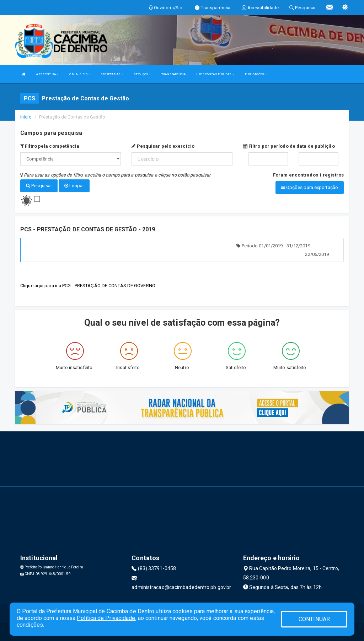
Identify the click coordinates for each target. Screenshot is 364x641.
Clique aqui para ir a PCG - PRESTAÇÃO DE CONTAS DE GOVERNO (88, 286)
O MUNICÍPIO (80, 74)
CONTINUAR (314, 619)
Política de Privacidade (106, 618)
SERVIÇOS (142, 74)
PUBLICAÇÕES (256, 74)
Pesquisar (39, 186)
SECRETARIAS (112, 74)
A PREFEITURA (47, 74)
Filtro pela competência (50, 146)
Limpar (74, 186)
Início (26, 117)
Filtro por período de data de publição (289, 146)
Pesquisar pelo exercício (163, 146)
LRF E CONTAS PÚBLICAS (215, 74)
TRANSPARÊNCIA (173, 74)
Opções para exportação (310, 187)
